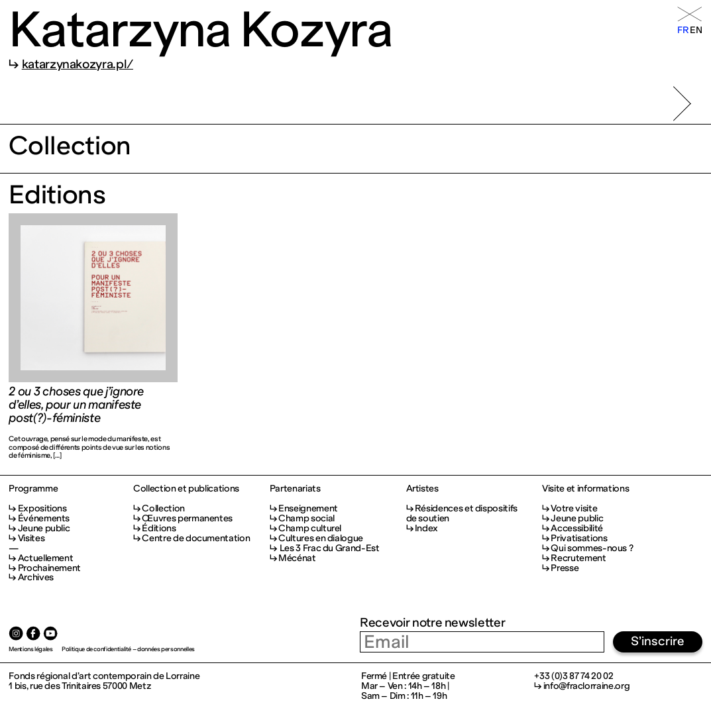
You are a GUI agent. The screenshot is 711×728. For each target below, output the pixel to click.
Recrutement (578, 558)
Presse (565, 568)
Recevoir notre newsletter (432, 623)
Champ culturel (310, 528)
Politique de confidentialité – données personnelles (128, 649)
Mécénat (297, 558)
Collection (163, 508)
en (696, 30)
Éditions (159, 528)
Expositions (42, 508)
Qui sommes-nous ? (592, 548)
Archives (36, 577)
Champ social (306, 518)
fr (683, 30)
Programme (33, 489)
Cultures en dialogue (321, 538)
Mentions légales (30, 649)
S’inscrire (658, 641)
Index (426, 528)
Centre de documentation (196, 538)
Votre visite (574, 508)
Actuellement (46, 558)
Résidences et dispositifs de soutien (462, 513)
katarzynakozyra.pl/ (78, 64)
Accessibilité (576, 528)
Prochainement (49, 568)
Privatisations (579, 538)
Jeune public (44, 528)
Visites (31, 538)
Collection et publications (186, 489)
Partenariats (295, 489)
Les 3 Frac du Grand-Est (329, 548)
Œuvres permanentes (187, 518)
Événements (44, 518)
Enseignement (308, 508)
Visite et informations (585, 489)
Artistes (422, 489)
